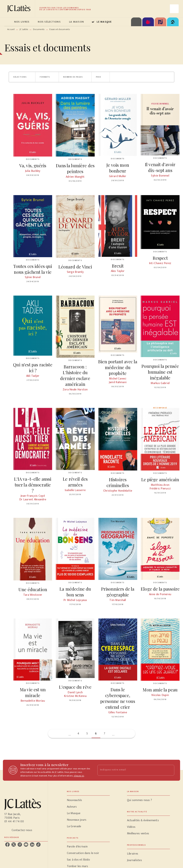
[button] (22, 77)
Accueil (11, 29)
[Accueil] (20, 9)
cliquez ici (79, 776)
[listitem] (7, 845)
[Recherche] (174, 9)
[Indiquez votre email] (131, 770)
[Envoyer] (170, 770)
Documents (39, 29)
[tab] (8, 22)
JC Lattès (24, 29)
